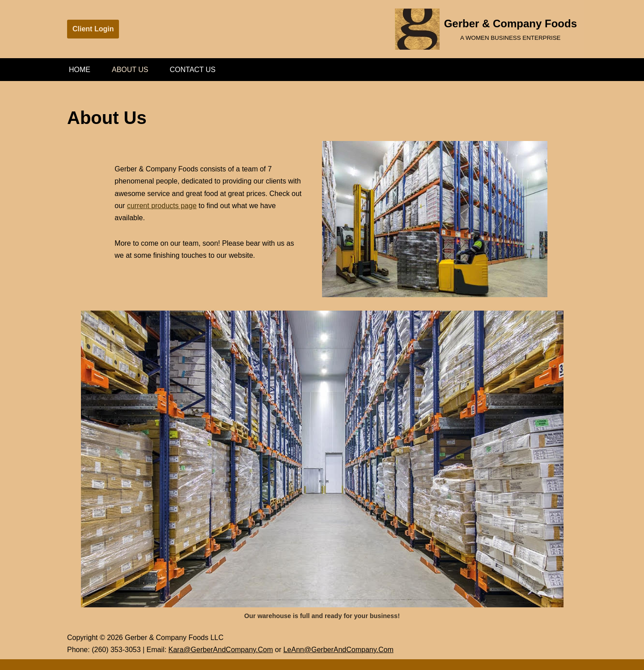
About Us (130, 70)
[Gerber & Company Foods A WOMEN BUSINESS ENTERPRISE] (486, 29)
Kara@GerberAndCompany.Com (221, 650)
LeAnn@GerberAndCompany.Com (338, 650)
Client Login (93, 29)
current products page (162, 206)
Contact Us (193, 70)
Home (80, 70)
